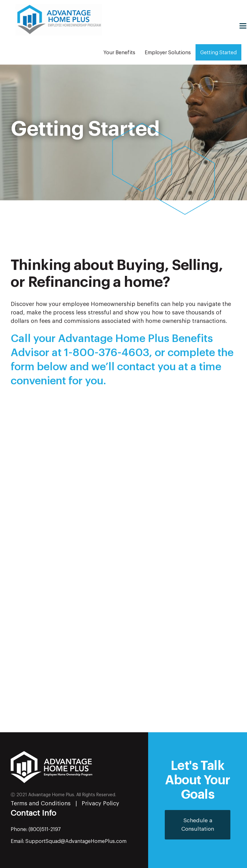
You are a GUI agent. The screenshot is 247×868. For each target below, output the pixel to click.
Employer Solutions (168, 53)
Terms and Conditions (41, 803)
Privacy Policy (100, 803)
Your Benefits (119, 53)
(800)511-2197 (45, 829)
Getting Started (218, 53)
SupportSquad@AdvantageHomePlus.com (76, 841)
